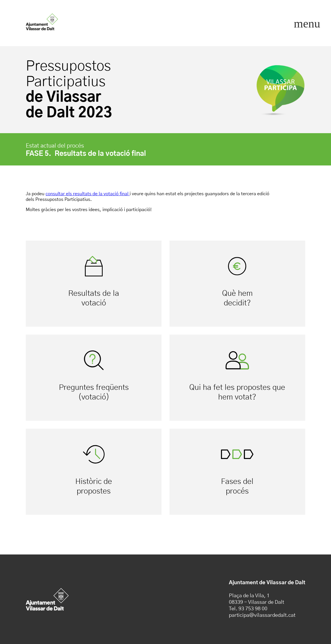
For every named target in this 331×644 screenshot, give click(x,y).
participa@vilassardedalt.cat (262, 615)
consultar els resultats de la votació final (87, 194)
